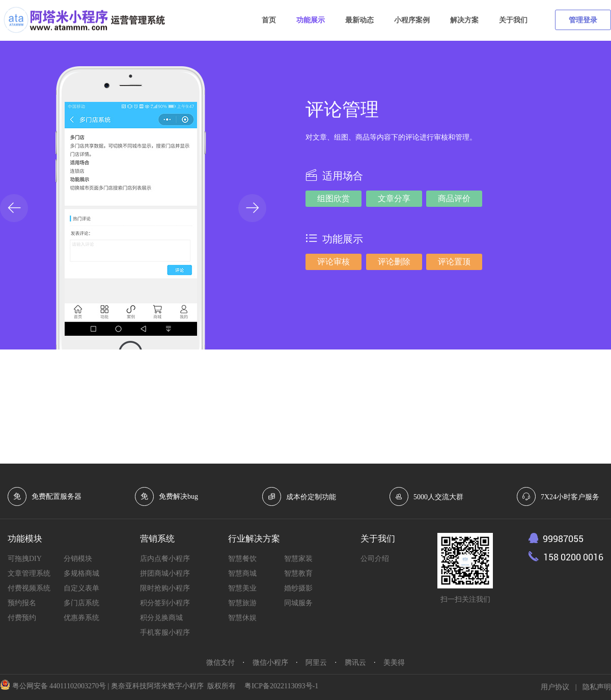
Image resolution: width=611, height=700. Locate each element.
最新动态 (359, 20)
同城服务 (298, 603)
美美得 (394, 663)
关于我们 (513, 20)
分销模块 (78, 559)
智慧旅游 (242, 603)
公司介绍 (375, 559)
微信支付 (220, 663)
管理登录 (583, 20)
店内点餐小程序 (165, 559)
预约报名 (22, 603)
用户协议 (555, 687)
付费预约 (22, 618)
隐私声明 (597, 687)
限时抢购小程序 (165, 588)
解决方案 (464, 20)
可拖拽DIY (25, 559)
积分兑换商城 (161, 618)
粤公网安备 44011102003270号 (59, 686)
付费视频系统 (29, 588)
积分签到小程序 (165, 603)
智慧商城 (242, 573)
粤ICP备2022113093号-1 (281, 686)
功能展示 (311, 20)
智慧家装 (298, 559)
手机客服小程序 (165, 632)
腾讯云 (355, 663)
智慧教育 (298, 573)
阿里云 (316, 663)
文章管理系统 (29, 573)
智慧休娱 (242, 618)
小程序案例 (412, 20)
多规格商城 (81, 573)
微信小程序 (270, 663)
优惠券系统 (81, 618)
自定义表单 (81, 588)
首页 (269, 20)
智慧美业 (242, 588)
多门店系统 (81, 603)
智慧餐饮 (242, 559)
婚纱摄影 (298, 588)
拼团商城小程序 (165, 573)
